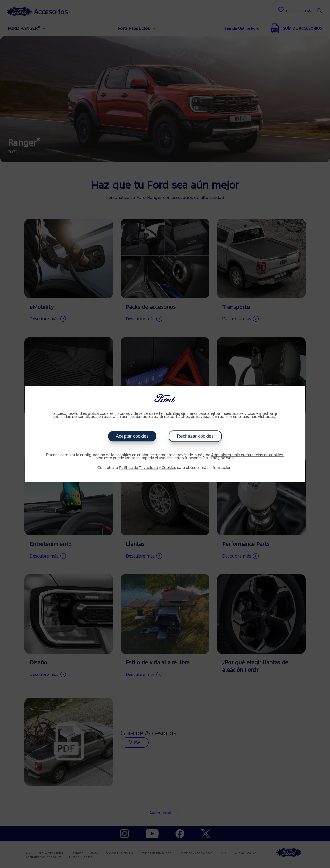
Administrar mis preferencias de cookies (247, 455)
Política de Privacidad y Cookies (147, 468)
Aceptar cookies (132, 436)
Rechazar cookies (195, 436)
